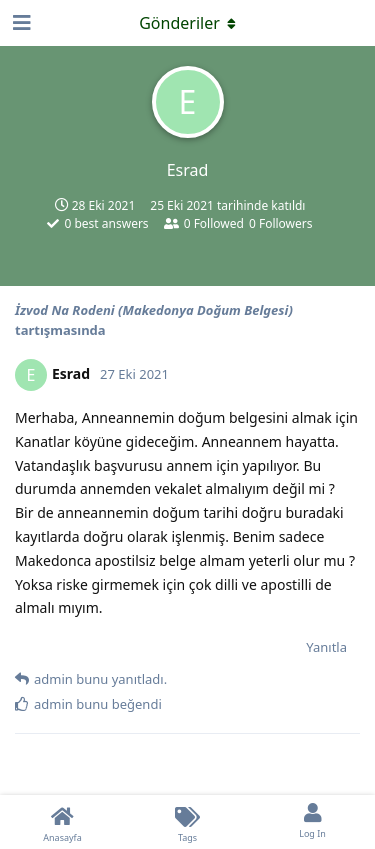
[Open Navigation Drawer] (20, 23)
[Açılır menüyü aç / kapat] (188, 23)
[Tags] (187, 822)
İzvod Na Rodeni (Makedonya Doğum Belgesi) (154, 310)
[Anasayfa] (62, 822)
